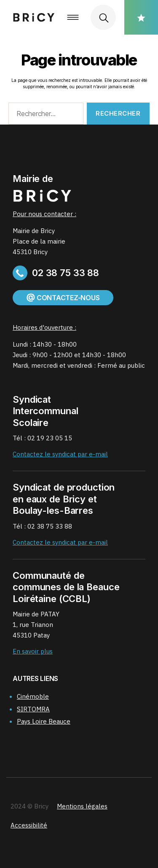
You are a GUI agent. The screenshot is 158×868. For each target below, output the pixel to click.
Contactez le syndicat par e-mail (60, 454)
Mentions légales (82, 806)
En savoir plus (33, 651)
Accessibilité (29, 825)
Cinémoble (33, 696)
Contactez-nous (63, 298)
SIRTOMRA (33, 709)
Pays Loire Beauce (44, 721)
